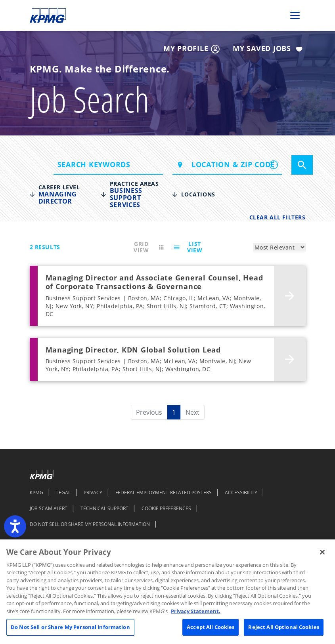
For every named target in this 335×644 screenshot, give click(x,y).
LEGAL (63, 493)
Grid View (150, 247)
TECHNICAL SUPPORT (104, 508)
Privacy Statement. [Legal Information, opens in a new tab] (196, 611)
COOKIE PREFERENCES (166, 508)
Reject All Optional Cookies (284, 627)
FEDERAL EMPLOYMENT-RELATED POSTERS (164, 493)
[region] (167, 592)
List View (187, 247)
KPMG (36, 493)
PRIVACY (93, 493)
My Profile (192, 49)
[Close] (322, 552)
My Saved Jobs (269, 49)
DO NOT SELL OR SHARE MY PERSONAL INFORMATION (90, 524)
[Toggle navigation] (295, 15)
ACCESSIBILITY (241, 493)
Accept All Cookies (211, 627)
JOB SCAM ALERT (49, 508)
